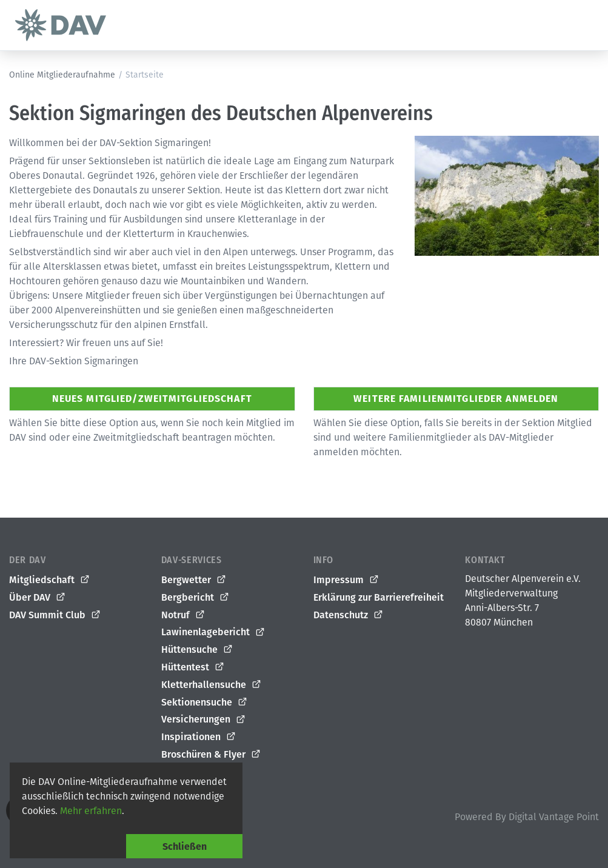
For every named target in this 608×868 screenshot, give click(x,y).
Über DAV (38, 598)
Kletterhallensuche (212, 685)
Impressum (346, 580)
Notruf (183, 615)
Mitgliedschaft (50, 580)
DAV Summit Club (55, 615)
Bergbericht (195, 598)
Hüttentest (193, 667)
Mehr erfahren (91, 811)
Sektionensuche (205, 703)
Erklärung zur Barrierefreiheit (379, 597)
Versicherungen (204, 719)
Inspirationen (199, 737)
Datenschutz (349, 615)
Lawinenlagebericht (213, 632)
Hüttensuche (197, 650)
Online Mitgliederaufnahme (62, 75)
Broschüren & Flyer (211, 755)
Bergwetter (194, 580)
